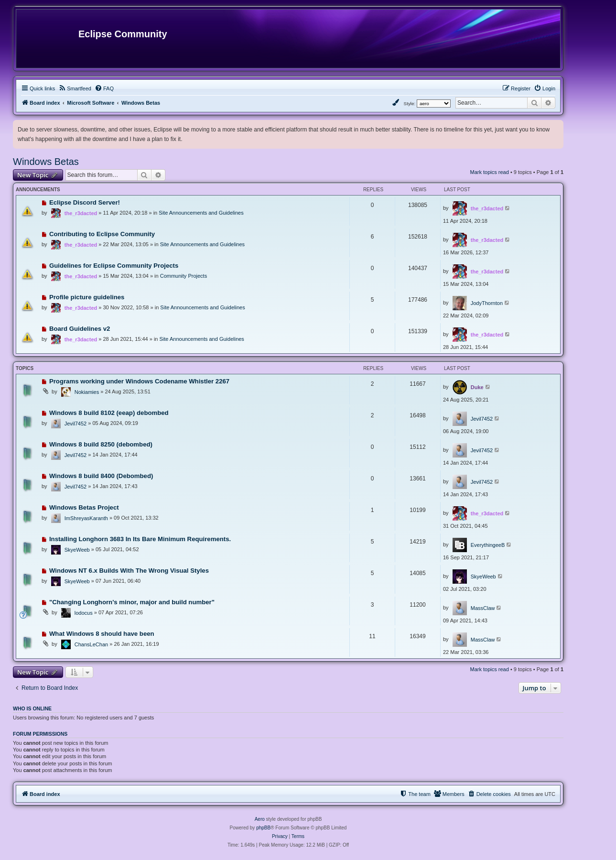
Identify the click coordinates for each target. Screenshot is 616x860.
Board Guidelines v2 (80, 329)
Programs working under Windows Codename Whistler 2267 (139, 381)
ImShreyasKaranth (86, 518)
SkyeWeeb (77, 550)
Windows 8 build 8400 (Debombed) (101, 476)
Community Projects (184, 276)
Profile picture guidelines (87, 297)
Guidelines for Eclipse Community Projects (114, 266)
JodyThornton (487, 303)
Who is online (32, 708)
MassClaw (483, 608)
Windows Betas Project (84, 507)
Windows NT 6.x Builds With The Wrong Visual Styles (129, 571)
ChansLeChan (91, 644)
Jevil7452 (76, 424)
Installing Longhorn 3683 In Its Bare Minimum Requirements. (140, 539)
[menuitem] (75, 88)
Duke (477, 387)
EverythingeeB (488, 545)
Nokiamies (87, 392)
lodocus (84, 613)
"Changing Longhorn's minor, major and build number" (132, 602)
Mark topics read (490, 172)
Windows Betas (46, 162)
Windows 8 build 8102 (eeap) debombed (109, 413)
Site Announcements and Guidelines (201, 213)
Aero (260, 819)
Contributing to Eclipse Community (102, 234)
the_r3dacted (81, 213)
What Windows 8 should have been (102, 634)
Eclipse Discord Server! (85, 202)
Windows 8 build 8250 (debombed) (101, 444)
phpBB (263, 828)
